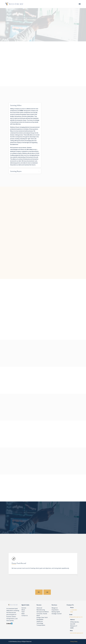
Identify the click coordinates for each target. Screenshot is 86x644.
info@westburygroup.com (76, 617)
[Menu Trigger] (80, 4)
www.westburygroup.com (76, 633)
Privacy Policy (74, 642)
